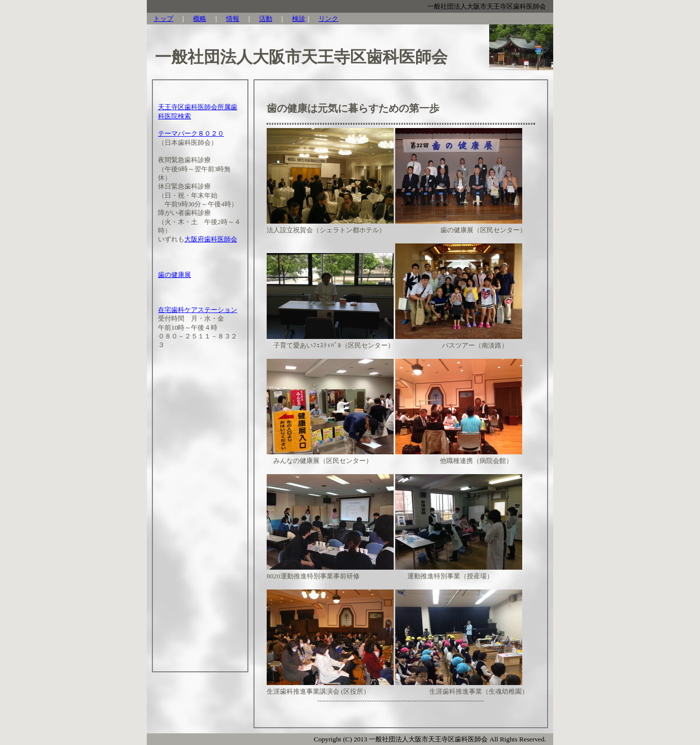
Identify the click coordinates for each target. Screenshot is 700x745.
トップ (163, 19)
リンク (328, 19)
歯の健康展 (174, 275)
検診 (299, 19)
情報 (233, 19)
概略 (200, 19)
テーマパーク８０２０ (191, 133)
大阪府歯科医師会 (211, 239)
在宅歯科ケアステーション (198, 310)
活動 (266, 19)
